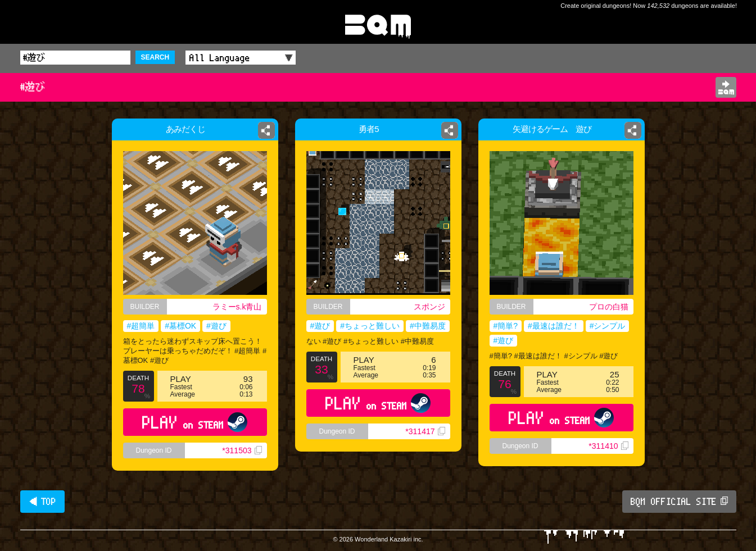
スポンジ (432, 307)
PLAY (195, 422)
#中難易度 (428, 326)
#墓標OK (180, 326)
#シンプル (608, 326)
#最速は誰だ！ (554, 326)
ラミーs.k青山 (237, 307)
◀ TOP (42, 502)
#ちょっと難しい (370, 326)
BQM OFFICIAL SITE (679, 502)
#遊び (216, 326)
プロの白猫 (609, 307)
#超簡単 (141, 326)
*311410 (608, 446)
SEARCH (155, 57)
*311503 (242, 450)
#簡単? (506, 326)
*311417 (425, 431)
